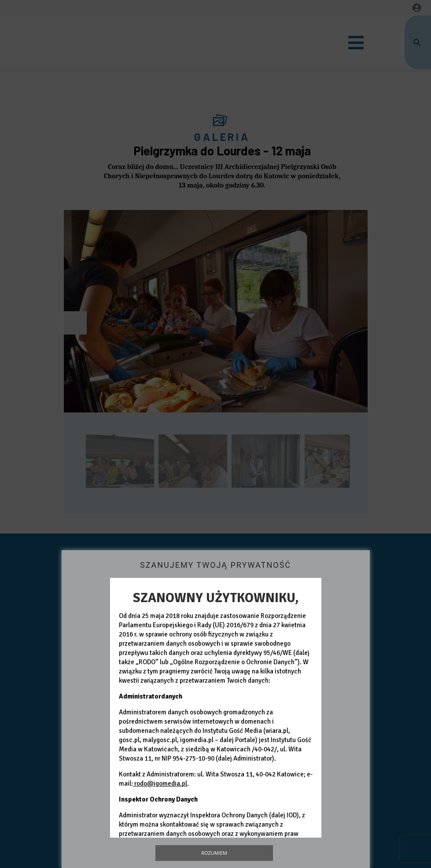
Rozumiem (214, 853)
